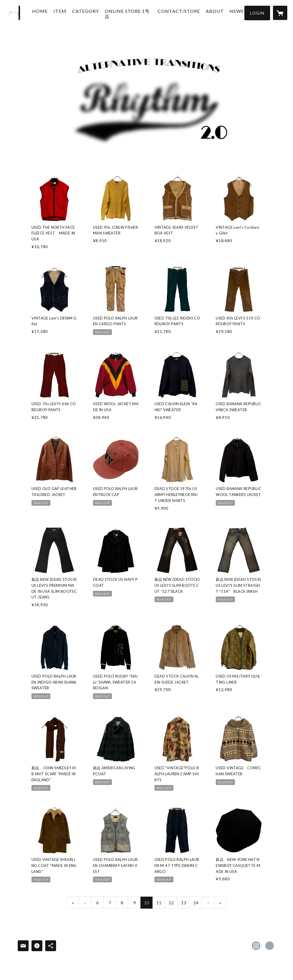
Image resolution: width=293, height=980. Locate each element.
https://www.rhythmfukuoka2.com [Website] (270, 946)
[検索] (13, 13)
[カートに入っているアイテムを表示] (280, 13)
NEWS (231, 12)
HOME (45, 12)
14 (196, 902)
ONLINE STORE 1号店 (128, 15)
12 (171, 902)
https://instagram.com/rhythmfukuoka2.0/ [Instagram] (256, 946)
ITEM (65, 12)
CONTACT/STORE (174, 12)
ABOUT (210, 12)
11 (159, 902)
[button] (257, 13)
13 (183, 902)
